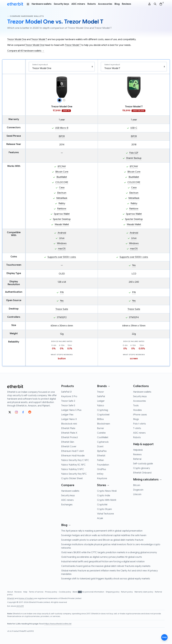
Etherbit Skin (68, 442)
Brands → (104, 386)
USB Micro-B (62, 128)
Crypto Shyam (104, 509)
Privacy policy (51, 592)
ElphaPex (102, 451)
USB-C (134, 128)
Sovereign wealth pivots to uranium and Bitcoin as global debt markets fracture (102, 540)
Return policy (127, 592)
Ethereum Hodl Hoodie (73, 456)
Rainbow (62, 209)
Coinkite (101, 433)
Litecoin (137, 494)
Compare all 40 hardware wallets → (26, 51)
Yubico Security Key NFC (74, 474)
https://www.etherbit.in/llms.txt (58, 624)
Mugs (136, 419)
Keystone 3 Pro (69, 396)
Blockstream (104, 424)
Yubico (101, 406)
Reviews (127, 4)
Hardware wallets (42, 4)
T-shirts (137, 428)
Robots (92, 4)
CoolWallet (103, 437)
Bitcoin (137, 485)
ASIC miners (78, 4)
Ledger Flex (67, 415)
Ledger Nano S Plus (71, 410)
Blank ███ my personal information (89, 592)
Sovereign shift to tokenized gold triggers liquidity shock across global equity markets (106, 579)
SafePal (101, 396)
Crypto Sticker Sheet (72, 478)
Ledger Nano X (69, 419)
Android (62, 233)
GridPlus (102, 469)
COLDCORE (62, 182)
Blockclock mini (69, 424)
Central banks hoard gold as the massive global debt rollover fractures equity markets (106, 566)
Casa (62, 188)
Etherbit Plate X (69, 433)
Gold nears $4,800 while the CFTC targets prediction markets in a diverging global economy (109, 552)
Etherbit (101, 456)
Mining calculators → (148, 480)
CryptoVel (102, 505)
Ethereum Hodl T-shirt (73, 451)
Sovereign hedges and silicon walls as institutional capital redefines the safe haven (104, 535)
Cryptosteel (103, 415)
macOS (62, 249)
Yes (134, 265)
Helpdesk (138, 450)
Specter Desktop (62, 219)
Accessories (105, 4)
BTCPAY (62, 167)
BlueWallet (62, 177)
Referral (137, 459)
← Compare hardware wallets (25, 16)
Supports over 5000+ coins (62, 257)
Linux (62, 238)
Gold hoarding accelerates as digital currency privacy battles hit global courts (102, 557)
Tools (136, 406)
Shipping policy (113, 592)
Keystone (102, 478)
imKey (100, 474)
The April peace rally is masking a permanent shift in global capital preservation (102, 531)
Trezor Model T (39, 39)
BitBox (100, 419)
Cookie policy (65, 592)
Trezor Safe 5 (68, 406)
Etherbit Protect (70, 437)
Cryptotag (103, 410)
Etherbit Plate (68, 428)
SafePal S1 (66, 392)
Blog (117, 4)
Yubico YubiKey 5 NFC (73, 469)
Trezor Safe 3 (68, 401)
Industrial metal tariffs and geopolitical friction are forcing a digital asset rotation (103, 562)
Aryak (100, 518)
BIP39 (62, 136)
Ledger (101, 401)
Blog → (66, 525)
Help (26, 592)
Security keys (61, 4)
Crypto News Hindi (107, 491)
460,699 (20, 606)
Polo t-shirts (140, 424)
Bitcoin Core (62, 172)
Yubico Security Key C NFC (75, 460)
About (10, 592)
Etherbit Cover (69, 447)
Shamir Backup (134, 158)
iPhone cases (140, 415)
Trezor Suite (62, 309)
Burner (101, 428)
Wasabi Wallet (62, 224)
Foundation (103, 465)
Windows (62, 243)
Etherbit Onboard (142, 473)
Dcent (100, 447)
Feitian (100, 460)
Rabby (62, 203)
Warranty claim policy (144, 592)
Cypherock (103, 442)
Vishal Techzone (105, 514)
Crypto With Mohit (107, 500)
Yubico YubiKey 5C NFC (73, 465)
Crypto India (104, 496)
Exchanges (67, 505)
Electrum (62, 193)
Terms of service (36, 592)
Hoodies (137, 410)
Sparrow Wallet (62, 214)
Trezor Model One (17, 39)
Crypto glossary (141, 468)
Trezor (100, 392)
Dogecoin (138, 490)
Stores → (103, 485)
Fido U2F (134, 153)
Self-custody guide (143, 464)
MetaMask (62, 198)
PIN (62, 292)
